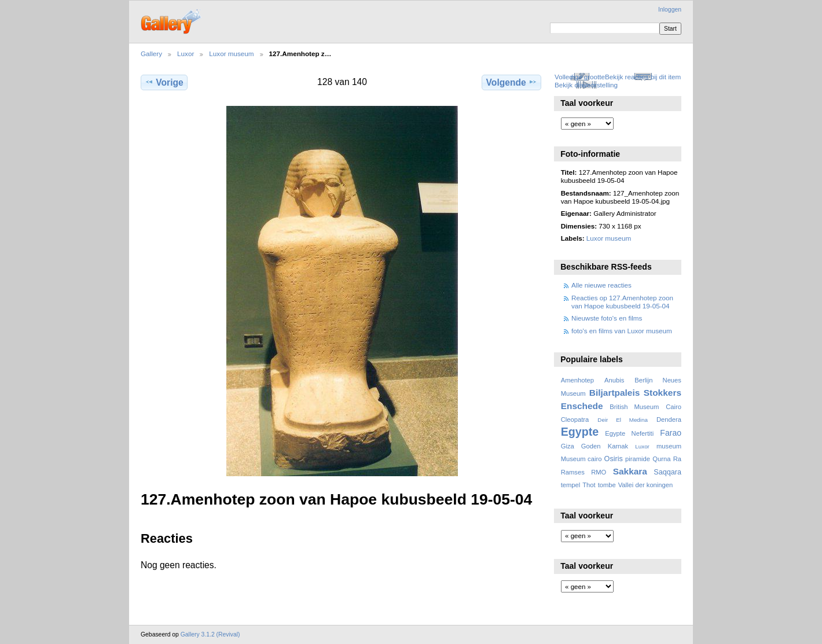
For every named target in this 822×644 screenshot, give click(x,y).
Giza (568, 446)
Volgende (512, 82)
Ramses (573, 472)
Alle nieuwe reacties (601, 285)
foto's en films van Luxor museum (622, 331)
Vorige (164, 82)
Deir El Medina (623, 420)
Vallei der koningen (646, 485)
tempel (571, 485)
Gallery (151, 54)
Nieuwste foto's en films (607, 318)
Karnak (618, 446)
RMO (599, 472)
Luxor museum (231, 54)
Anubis (614, 380)
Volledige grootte (580, 77)
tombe (607, 485)
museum (669, 446)
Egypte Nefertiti (629, 433)
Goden (591, 446)
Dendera (669, 419)
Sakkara (630, 471)
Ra (677, 459)
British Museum (634, 407)
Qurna (661, 459)
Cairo (674, 407)
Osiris (614, 459)
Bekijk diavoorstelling (586, 85)
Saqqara (667, 472)
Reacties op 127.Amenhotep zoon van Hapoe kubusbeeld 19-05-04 (622, 302)
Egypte (580, 432)
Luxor (186, 54)
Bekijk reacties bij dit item (643, 77)
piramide (638, 459)
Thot (589, 485)
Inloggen (670, 10)
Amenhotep (577, 380)
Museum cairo (581, 459)
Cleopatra (575, 419)
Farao (671, 433)
